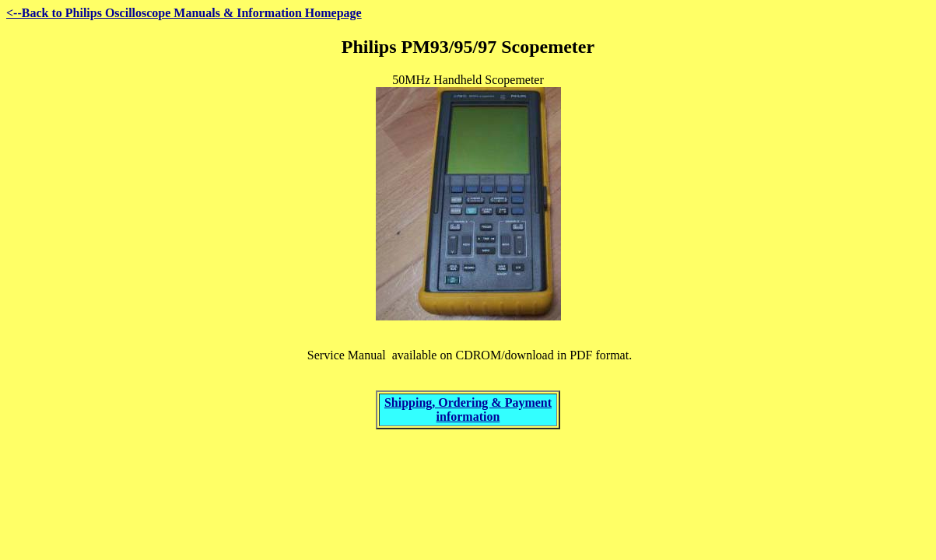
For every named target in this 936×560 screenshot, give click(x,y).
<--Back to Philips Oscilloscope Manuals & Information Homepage (184, 13)
